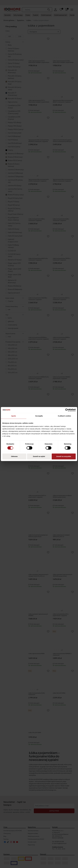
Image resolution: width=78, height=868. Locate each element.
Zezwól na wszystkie (64, 456)
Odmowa (14, 456)
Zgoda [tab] (14, 416)
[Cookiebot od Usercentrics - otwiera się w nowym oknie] (67, 410)
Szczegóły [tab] (39, 416)
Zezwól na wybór (39, 456)
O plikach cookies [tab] (64, 416)
